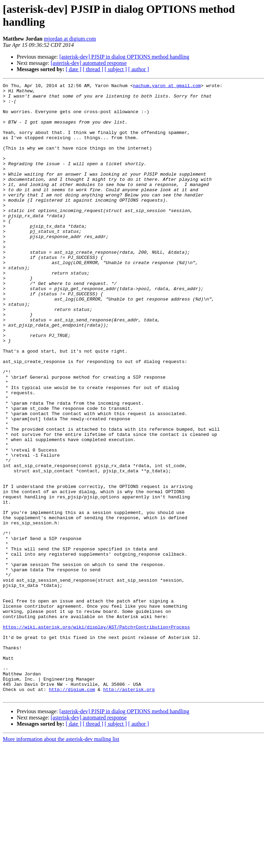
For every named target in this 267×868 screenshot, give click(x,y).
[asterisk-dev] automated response (89, 63)
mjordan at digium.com (70, 39)
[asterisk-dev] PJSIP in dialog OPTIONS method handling (124, 57)
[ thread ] (93, 69)
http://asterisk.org (129, 811)
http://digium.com (72, 811)
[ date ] (74, 69)
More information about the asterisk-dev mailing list (61, 862)
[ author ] (139, 69)
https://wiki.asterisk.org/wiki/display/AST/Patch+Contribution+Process (96, 736)
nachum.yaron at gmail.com (167, 86)
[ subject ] (116, 69)
